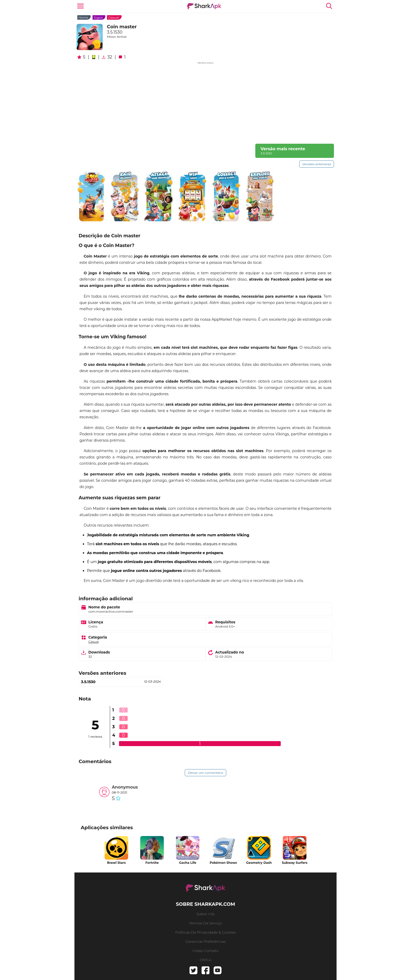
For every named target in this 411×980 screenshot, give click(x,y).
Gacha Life (188, 863)
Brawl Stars (116, 863)
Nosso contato (205, 951)
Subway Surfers (295, 863)
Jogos (98, 17)
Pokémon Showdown (223, 863)
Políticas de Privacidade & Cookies (206, 932)
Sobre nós (206, 914)
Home (83, 17)
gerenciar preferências (205, 941)
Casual (113, 17)
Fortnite (152, 863)
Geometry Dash (259, 863)
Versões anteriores (317, 164)
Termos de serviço (206, 923)
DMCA (206, 960)
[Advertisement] (206, 102)
